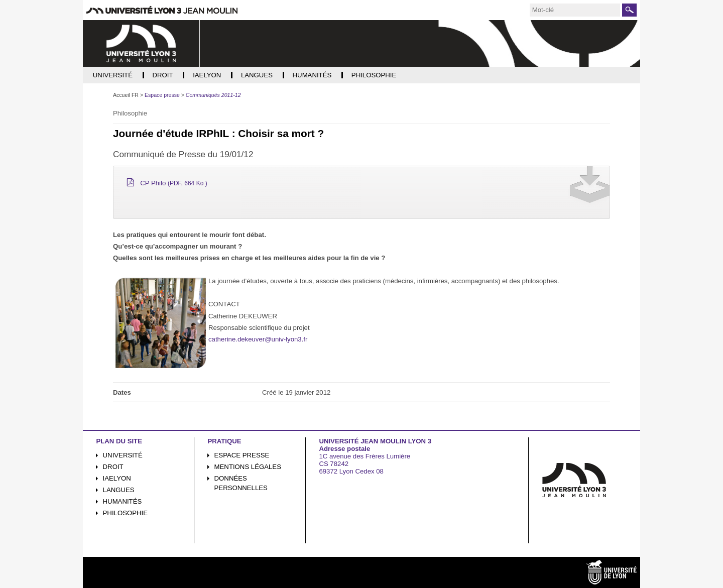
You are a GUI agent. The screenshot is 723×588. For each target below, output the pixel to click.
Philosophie (125, 513)
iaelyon (117, 478)
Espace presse (242, 455)
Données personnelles (241, 483)
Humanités (123, 501)
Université (123, 455)
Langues (119, 490)
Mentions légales (248, 467)
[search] (575, 10)
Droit (113, 467)
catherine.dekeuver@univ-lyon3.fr (258, 339)
